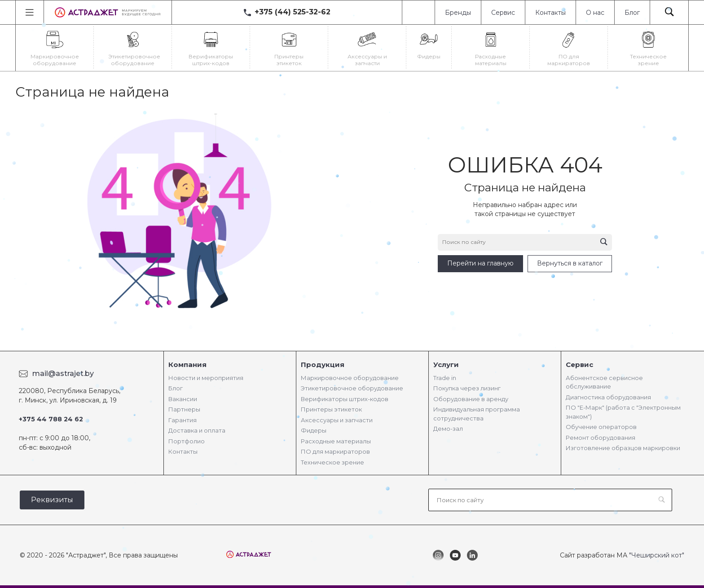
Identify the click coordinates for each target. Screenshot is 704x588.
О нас (595, 13)
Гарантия (183, 420)
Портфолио (187, 441)
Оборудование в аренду (471, 399)
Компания (187, 365)
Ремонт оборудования (601, 438)
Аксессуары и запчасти (337, 420)
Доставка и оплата (197, 430)
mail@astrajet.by (63, 374)
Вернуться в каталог (570, 263)
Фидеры (314, 430)
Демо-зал (448, 429)
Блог (632, 13)
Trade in (445, 378)
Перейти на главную (480, 263)
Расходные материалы (336, 441)
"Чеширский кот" (657, 555)
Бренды (458, 13)
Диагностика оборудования (608, 397)
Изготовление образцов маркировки (623, 448)
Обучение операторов (601, 427)
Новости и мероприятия (206, 378)
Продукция (323, 365)
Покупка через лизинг (467, 388)
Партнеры (184, 409)
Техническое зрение (332, 462)
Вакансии (183, 399)
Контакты (550, 13)
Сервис (503, 13)
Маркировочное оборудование (350, 378)
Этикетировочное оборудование (352, 388)
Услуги (446, 365)
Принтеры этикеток (331, 409)
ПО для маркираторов (335, 451)
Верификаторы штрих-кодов (345, 399)
